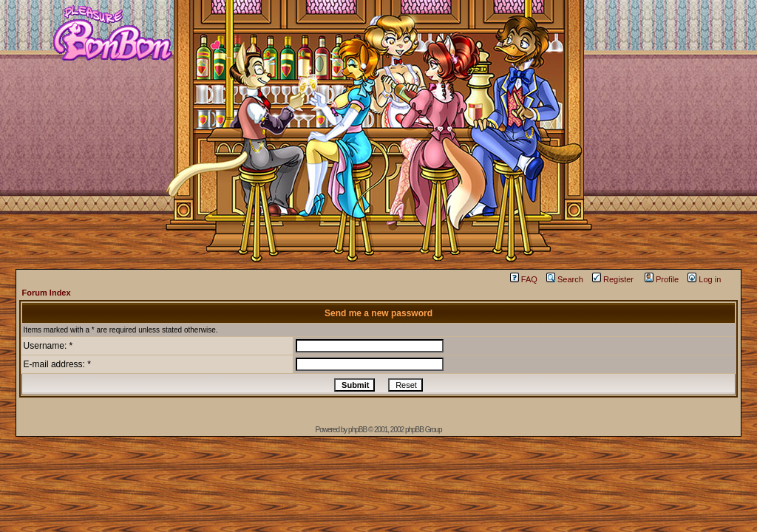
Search (565, 279)
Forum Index (47, 293)
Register (613, 279)
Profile (662, 279)
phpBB (357, 430)
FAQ (524, 279)
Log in (704, 279)
